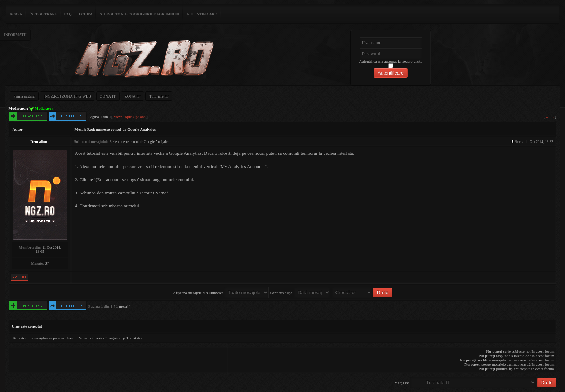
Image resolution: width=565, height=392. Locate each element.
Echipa (86, 14)
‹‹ (547, 117)
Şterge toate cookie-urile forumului (140, 14)
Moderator (44, 108)
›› (553, 117)
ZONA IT (108, 96)
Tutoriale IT (159, 96)
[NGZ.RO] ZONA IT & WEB (67, 96)
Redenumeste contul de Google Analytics (122, 129)
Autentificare (202, 14)
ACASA (16, 14)
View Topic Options (129, 117)
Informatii (15, 35)
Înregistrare (43, 14)
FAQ (68, 14)
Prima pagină (24, 96)
